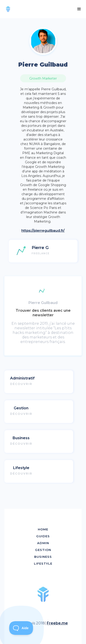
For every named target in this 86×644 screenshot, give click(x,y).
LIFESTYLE (43, 563)
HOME (43, 529)
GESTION (43, 550)
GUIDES (43, 536)
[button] (79, 9)
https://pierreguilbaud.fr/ (43, 230)
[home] (10, 9)
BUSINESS (43, 557)
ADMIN (43, 543)
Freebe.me (57, 623)
